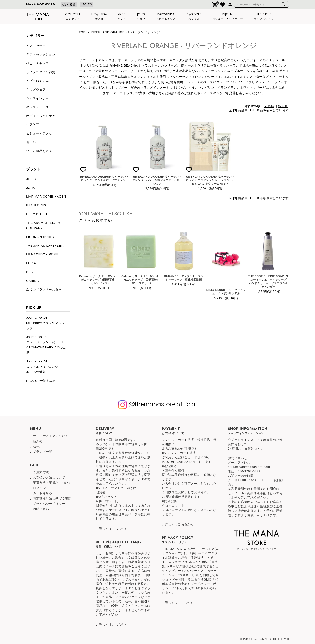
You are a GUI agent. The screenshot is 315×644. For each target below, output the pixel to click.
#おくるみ (69, 4)
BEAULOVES (36, 205)
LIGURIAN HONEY (40, 237)
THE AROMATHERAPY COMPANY (44, 225)
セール (31, 142)
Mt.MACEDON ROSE (42, 254)
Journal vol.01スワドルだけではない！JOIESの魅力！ (44, 367)
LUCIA (31, 263)
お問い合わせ (43, 509)
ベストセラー (36, 46)
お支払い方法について (49, 477)
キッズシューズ (38, 107)
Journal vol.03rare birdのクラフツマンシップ (45, 323)
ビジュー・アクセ (39, 133)
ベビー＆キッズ (38, 63)
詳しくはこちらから (113, 529)
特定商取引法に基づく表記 (52, 498)
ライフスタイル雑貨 (41, 72)
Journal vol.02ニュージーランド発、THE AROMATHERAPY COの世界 (46, 345)
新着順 (283, 106)
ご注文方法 (41, 472)
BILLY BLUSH (37, 214)
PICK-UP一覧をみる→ (43, 381)
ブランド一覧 (43, 452)
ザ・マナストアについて (51, 436)
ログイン (39, 488)
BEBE (31, 272)
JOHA (31, 188)
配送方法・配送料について (52, 483)
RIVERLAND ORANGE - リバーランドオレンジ (125, 32)
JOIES (31, 179)
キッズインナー (38, 98)
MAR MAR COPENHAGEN (46, 197)
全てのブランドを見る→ (44, 289)
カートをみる (43, 493)
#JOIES (86, 4)
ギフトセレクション (41, 55)
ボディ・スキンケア (41, 116)
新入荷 (38, 441)
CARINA (32, 281)
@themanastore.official (157, 405)
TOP (82, 32)
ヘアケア (33, 125)
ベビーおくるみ (38, 81)
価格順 (269, 106)
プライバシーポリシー (49, 504)
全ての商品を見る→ (41, 151)
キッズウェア (36, 90)
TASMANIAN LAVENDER (45, 246)
